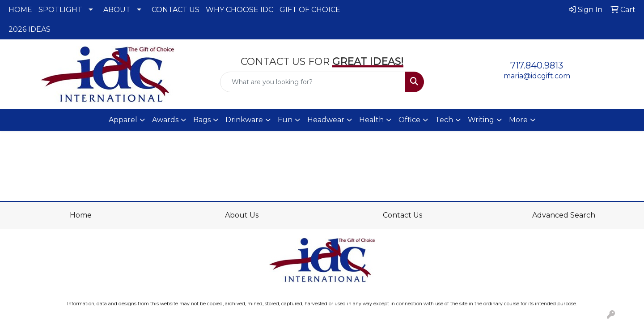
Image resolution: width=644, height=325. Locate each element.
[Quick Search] (313, 82)
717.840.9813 (537, 65)
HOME (20, 10)
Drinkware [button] (244, 120)
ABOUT (117, 10)
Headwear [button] (326, 120)
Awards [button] (165, 120)
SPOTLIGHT (60, 10)
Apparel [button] (123, 120)
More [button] (518, 120)
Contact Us (402, 215)
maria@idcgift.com (537, 76)
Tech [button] (444, 120)
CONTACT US (176, 10)
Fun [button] (285, 120)
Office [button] (409, 120)
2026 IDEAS (30, 29)
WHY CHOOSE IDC (239, 10)
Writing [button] (481, 120)
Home (81, 215)
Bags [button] (202, 120)
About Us (242, 215)
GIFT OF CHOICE (310, 10)
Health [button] (371, 120)
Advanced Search (564, 215)
